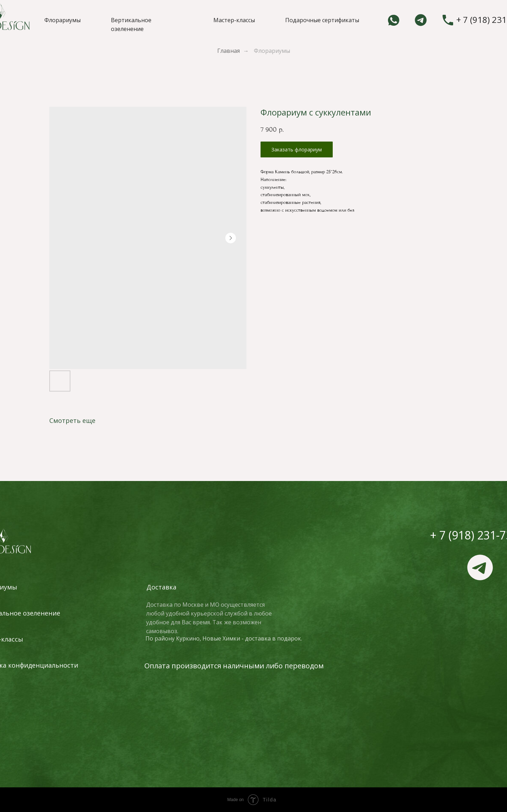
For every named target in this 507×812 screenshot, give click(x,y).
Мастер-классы (234, 20)
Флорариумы (62, 20)
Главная (229, 51)
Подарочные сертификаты (322, 20)
